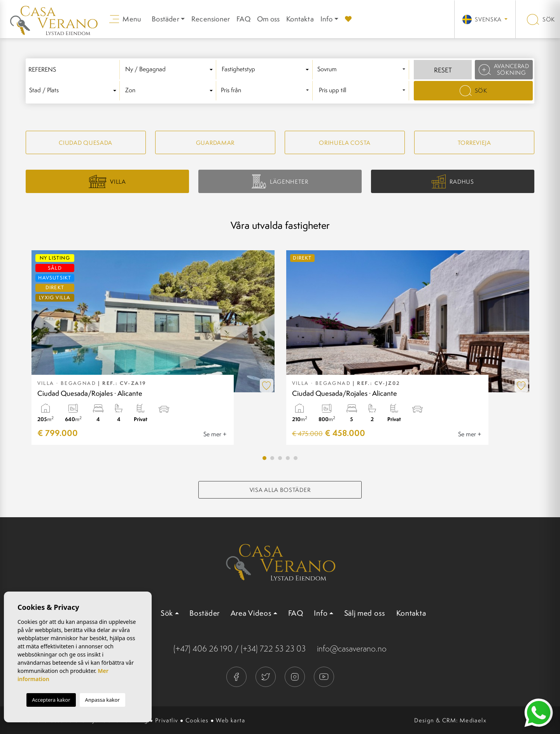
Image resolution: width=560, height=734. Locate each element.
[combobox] (170, 70)
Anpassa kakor (102, 700)
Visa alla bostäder (280, 490)
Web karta (230, 720)
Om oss (268, 19)
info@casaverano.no (352, 649)
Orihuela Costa (345, 143)
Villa (107, 181)
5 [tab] (296, 458)
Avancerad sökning (504, 69)
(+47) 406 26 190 (203, 649)
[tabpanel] (153, 348)
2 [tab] (272, 458)
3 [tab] (280, 458)
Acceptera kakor (51, 700)
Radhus (453, 182)
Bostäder (205, 613)
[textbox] (170, 69)
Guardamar (215, 143)
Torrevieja (474, 143)
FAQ (243, 19)
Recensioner (211, 19)
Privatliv (167, 720)
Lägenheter (280, 181)
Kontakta (300, 19)
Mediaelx (473, 720)
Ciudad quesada (86, 143)
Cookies (197, 720)
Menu (125, 19)
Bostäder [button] (165, 19)
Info (327, 19)
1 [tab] (264, 458)
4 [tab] (288, 458)
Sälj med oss (365, 613)
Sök (541, 19)
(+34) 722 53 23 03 (273, 649)
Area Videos (251, 613)
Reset (443, 70)
